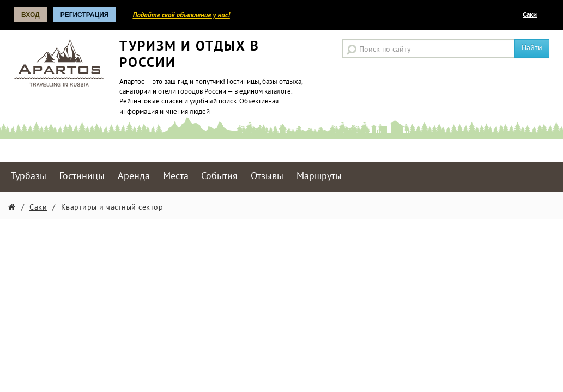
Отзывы (267, 177)
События (219, 177)
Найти (532, 48)
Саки (530, 15)
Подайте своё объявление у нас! (181, 15)
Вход (31, 15)
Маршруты (319, 177)
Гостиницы (82, 177)
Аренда (134, 177)
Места (176, 177)
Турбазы (29, 177)
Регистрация (85, 15)
